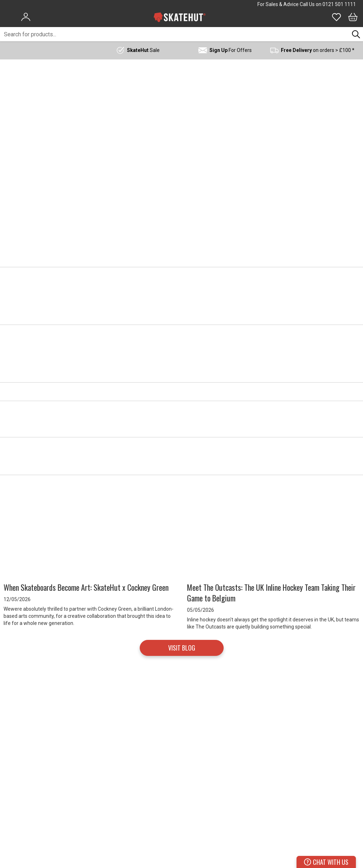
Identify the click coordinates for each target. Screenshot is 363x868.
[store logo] (180, 17)
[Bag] (353, 17)
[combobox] (175, 34)
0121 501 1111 (339, 4)
